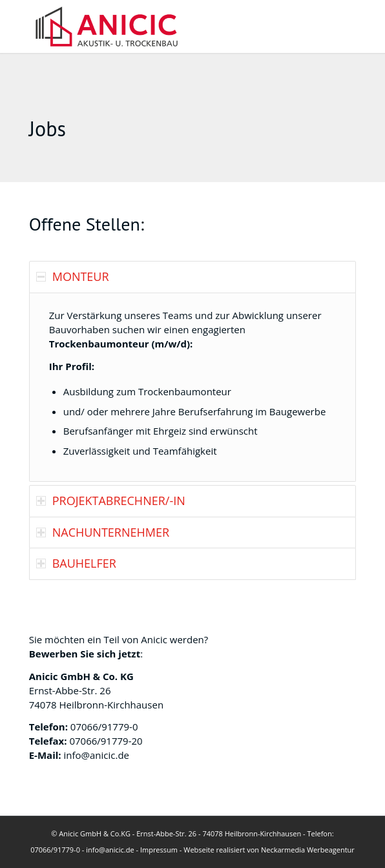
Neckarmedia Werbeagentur (308, 850)
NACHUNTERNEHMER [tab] (103, 532)
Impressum (159, 850)
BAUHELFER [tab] (76, 563)
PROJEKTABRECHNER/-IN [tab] (111, 501)
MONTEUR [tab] (73, 276)
